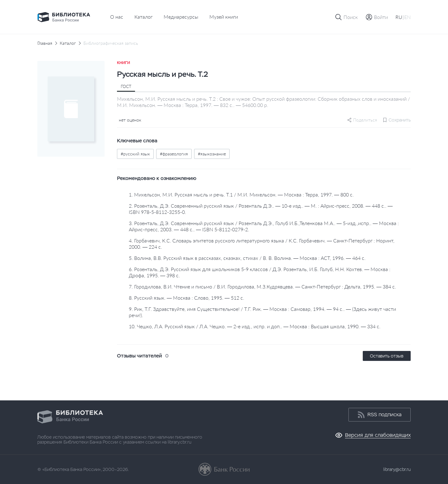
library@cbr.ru (397, 469)
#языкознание (212, 154)
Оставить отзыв (387, 356)
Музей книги (224, 17)
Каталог (143, 17)
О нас (117, 17)
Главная (45, 43)
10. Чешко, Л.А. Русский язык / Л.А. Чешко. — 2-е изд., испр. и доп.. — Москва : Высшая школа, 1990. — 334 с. (255, 326)
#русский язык (135, 154)
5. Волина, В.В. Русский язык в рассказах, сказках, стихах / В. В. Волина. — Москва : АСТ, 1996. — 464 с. (247, 258)
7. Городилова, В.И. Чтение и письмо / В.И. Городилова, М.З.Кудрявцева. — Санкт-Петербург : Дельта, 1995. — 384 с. (262, 286)
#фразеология (174, 154)
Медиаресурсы (181, 17)
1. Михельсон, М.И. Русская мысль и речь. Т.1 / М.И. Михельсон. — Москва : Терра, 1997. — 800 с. (241, 194)
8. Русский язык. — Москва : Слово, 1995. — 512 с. (187, 298)
